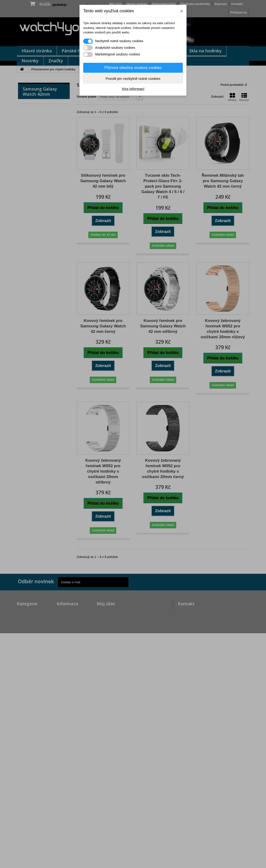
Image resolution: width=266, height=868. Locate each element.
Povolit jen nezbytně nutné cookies (133, 79)
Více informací (133, 89)
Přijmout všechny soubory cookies (133, 68)
